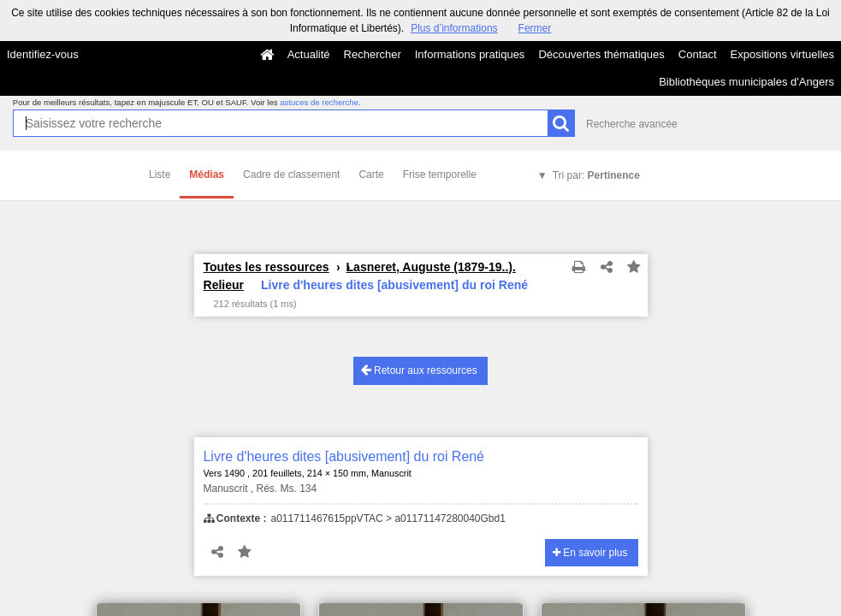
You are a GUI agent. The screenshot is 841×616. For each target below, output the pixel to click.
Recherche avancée (632, 124)
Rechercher (373, 54)
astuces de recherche (319, 102)
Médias (207, 175)
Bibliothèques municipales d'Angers (746, 82)
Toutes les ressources (267, 267)
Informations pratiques (470, 54)
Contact (698, 54)
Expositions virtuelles (782, 54)
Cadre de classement (291, 175)
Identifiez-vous (43, 54)
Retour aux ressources (419, 370)
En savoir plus (590, 553)
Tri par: (596, 175)
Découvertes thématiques (601, 54)
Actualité (309, 54)
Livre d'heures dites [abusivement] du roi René (344, 456)
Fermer (535, 28)
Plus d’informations (454, 28)
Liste (160, 175)
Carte (371, 175)
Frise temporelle (440, 175)
